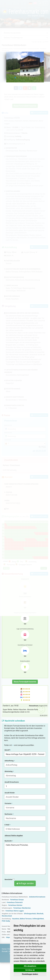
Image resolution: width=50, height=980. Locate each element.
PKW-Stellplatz (7, 921)
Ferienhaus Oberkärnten (22, 908)
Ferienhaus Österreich (15, 902)
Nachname (9, 814)
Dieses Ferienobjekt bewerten (25, 682)
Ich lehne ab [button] (30, 970)
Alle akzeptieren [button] (30, 966)
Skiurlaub (40, 914)
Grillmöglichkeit (38, 919)
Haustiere (16, 919)
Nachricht (9, 841)
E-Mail (7, 825)
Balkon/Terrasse (26, 919)
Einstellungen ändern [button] (30, 974)
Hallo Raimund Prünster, (25, 859)
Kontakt (5, 951)
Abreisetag (9, 771)
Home (4, 949)
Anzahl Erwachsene (12, 782)
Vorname (8, 803)
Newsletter (9, 879)
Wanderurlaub (7, 916)
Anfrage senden (25, 883)
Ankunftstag (10, 761)
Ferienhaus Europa (17, 900)
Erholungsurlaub (30, 914)
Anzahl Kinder (10, 793)
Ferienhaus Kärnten (15, 905)
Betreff (8, 750)
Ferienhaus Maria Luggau (15, 911)
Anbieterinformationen (37, 897)
